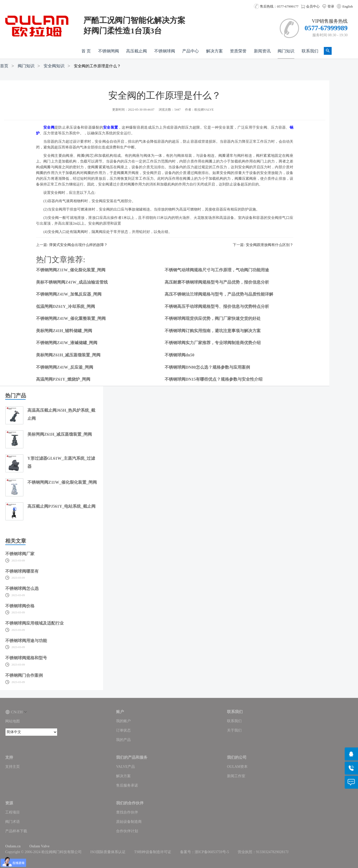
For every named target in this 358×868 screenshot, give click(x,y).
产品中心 (190, 51)
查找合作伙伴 (127, 812)
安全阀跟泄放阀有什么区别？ (270, 245)
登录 (328, 6)
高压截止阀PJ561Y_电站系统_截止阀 (61, 506)
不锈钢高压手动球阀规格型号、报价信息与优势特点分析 (217, 306)
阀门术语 (13, 822)
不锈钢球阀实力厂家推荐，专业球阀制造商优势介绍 (213, 343)
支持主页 (13, 767)
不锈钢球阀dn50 (180, 355)
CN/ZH (16, 712)
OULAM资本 (237, 767)
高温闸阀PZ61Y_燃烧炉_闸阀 (63, 379)
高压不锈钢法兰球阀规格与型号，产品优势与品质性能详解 (219, 294)
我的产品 (123, 740)
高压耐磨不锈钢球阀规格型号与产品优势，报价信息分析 (217, 282)
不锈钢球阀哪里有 (22, 571)
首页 (4, 66)
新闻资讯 (262, 51)
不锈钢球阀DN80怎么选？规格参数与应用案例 (207, 367)
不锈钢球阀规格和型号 (26, 658)
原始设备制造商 (129, 822)
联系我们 (310, 51)
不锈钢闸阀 (109, 51)
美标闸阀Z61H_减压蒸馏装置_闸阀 (68, 355)
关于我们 (234, 730)
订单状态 (123, 730)
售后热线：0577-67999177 (276, 6)
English (348, 6)
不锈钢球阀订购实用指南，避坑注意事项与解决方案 (213, 331)
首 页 (86, 51)
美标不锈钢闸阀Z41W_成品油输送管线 (72, 282)
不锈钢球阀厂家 (20, 554)
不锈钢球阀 (165, 51)
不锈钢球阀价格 (20, 606)
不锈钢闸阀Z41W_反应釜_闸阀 (65, 367)
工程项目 (13, 812)
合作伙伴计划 (127, 831)
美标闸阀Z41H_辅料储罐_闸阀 (64, 331)
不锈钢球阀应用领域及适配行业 (34, 623)
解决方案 (214, 51)
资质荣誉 (238, 51)
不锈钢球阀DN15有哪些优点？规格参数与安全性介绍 (214, 379)
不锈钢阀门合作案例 (24, 675)
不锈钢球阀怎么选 (22, 588)
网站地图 (13, 721)
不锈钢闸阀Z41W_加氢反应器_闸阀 (69, 294)
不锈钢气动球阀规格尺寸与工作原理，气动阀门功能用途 (217, 270)
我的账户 (123, 721)
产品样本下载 (16, 831)
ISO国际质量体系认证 (108, 852)
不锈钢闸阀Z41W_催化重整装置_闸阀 (71, 318)
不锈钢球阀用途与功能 (26, 641)
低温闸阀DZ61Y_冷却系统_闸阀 (65, 306)
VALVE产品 (126, 767)
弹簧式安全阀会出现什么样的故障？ (78, 245)
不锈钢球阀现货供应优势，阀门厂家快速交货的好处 (213, 318)
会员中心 (310, 6)
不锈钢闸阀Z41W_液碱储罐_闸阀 (67, 343)
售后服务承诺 (127, 785)
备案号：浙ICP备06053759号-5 (204, 852)
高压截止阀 (136, 51)
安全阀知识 (54, 66)
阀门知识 (286, 51)
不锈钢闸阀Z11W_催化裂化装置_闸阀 (71, 270)
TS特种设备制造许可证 (153, 852)
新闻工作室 (236, 776)
